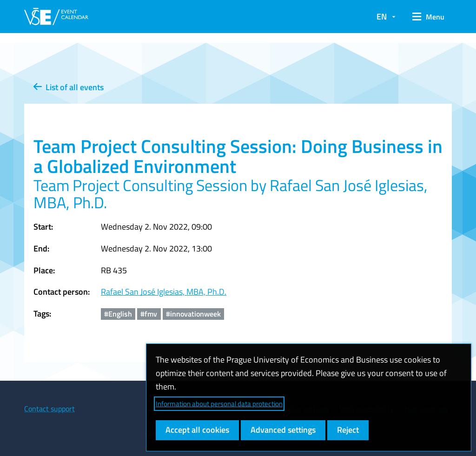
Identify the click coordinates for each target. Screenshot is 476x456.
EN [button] (382, 17)
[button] (428, 17)
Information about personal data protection (219, 404)
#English (118, 314)
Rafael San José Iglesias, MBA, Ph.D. (164, 292)
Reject (348, 430)
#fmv (149, 314)
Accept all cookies (197, 430)
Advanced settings (283, 430)
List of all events (69, 87)
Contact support (50, 409)
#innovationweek (193, 314)
